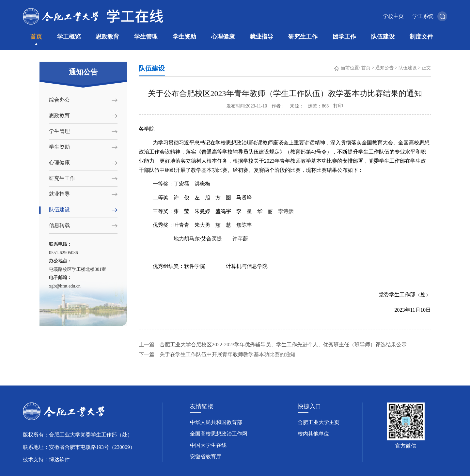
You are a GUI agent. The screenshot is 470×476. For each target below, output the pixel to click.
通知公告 (384, 68)
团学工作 (344, 37)
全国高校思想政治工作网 (219, 434)
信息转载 (59, 225)
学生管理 (146, 37)
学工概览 (69, 37)
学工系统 (423, 16)
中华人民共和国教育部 (216, 422)
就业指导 (261, 37)
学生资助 (184, 37)
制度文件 (421, 37)
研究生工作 (303, 37)
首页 (36, 37)
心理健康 (223, 37)
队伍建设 (383, 37)
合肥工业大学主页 (319, 422)
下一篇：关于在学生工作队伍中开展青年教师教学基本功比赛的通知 (217, 354)
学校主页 (393, 16)
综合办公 (59, 100)
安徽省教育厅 (206, 457)
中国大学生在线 (208, 445)
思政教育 (107, 37)
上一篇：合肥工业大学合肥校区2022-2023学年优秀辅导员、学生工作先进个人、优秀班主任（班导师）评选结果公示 (273, 345)
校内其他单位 (313, 434)
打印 (338, 106)
